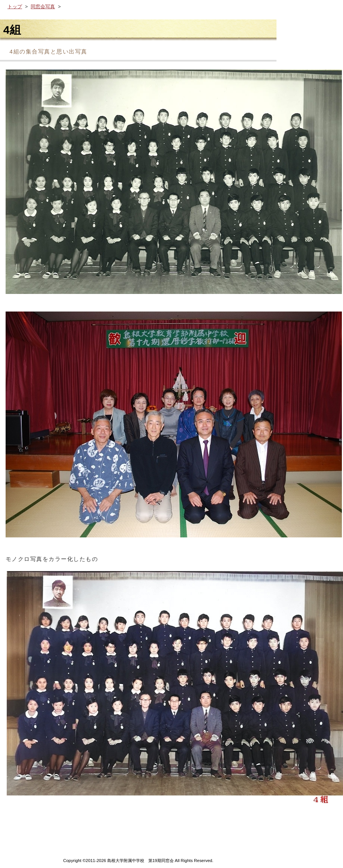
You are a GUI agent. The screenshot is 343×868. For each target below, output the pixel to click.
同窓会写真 (43, 7)
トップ (15, 7)
